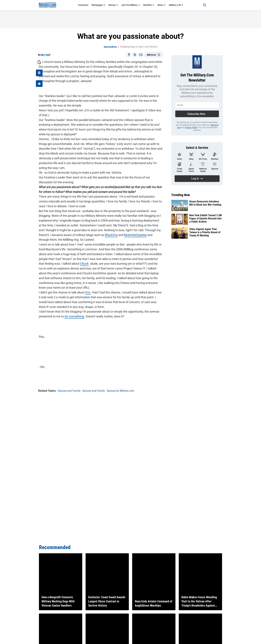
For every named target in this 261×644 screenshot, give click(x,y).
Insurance (83, 5)
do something (73, 311)
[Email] (141, 55)
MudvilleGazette (125, 229)
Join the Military (131, 5)
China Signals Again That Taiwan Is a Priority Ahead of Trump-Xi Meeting (205, 232)
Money (113, 5)
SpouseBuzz (110, 47)
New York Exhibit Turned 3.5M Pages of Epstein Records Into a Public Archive (205, 218)
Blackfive (102, 229)
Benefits (149, 5)
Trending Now (181, 195)
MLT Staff (46, 55)
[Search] (203, 5)
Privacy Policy (191, 128)
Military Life (176, 5)
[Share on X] (135, 55)
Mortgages (98, 5)
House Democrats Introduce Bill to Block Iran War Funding (205, 203)
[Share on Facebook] (129, 55)
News (162, 5)
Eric (87, 287)
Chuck (78, 258)
